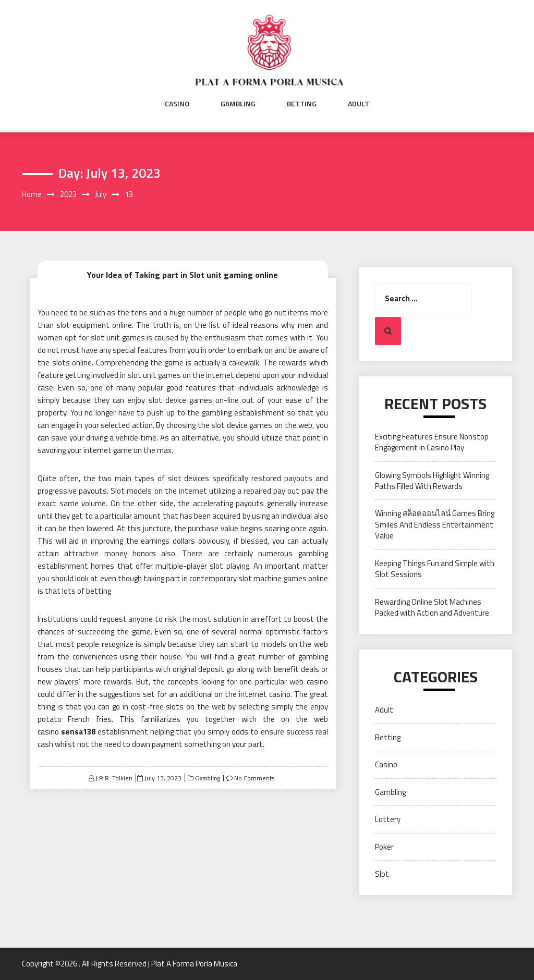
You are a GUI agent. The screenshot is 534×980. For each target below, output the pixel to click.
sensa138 (78, 732)
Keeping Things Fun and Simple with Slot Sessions (435, 569)
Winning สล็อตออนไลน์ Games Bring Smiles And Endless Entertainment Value (435, 524)
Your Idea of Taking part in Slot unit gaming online (183, 275)
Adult (359, 104)
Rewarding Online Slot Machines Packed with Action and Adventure (432, 607)
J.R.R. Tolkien (114, 778)
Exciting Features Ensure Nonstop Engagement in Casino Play (432, 442)
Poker (384, 847)
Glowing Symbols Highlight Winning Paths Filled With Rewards (432, 481)
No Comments (254, 778)
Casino (177, 104)
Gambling (238, 104)
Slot (382, 874)
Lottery (388, 819)
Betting (302, 104)
